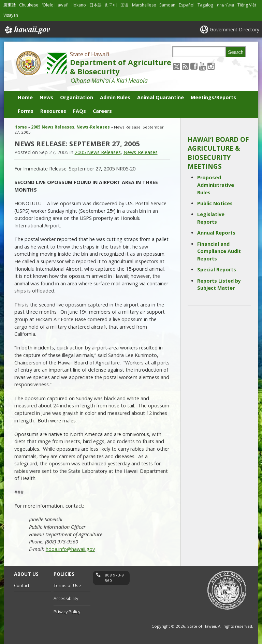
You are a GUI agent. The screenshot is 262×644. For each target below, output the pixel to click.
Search (236, 52)
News (46, 97)
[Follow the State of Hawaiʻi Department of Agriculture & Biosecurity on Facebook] (194, 66)
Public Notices (215, 203)
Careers (102, 111)
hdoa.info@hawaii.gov (70, 549)
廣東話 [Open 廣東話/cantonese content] (10, 5)
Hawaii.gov (27, 30)
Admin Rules (115, 97)
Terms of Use (67, 585)
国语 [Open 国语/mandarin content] (125, 5)
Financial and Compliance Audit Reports (219, 251)
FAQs (79, 111)
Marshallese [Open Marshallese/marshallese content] (144, 5)
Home (25, 97)
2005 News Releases (53, 127)
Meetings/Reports (213, 97)
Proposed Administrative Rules (216, 185)
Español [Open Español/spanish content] (187, 5)
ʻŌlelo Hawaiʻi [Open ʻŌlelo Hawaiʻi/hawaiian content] (55, 5)
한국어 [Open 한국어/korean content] (111, 5)
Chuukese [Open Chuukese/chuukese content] (29, 5)
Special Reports (217, 269)
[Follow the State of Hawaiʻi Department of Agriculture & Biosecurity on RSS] (185, 66)
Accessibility (66, 598)
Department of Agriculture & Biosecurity (121, 67)
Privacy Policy (67, 612)
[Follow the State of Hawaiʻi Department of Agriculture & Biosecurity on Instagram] (211, 66)
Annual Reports (216, 233)
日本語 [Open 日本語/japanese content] (96, 5)
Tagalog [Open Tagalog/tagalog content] (205, 5)
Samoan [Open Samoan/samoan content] (167, 5)
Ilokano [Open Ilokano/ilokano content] (79, 5)
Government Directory (235, 29)
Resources (53, 111)
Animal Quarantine (161, 97)
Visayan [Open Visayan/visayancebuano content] (11, 15)
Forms (26, 111)
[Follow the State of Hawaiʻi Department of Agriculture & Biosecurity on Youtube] (202, 66)
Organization (77, 97)
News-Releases (93, 127)
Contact (22, 585)
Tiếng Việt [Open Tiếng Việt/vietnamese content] (247, 5)
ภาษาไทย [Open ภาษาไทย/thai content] (225, 5)
